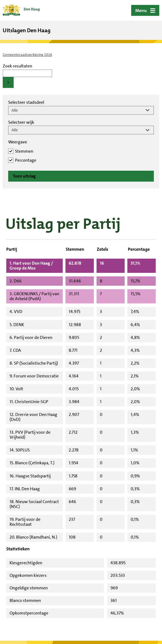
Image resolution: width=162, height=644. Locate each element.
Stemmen (24, 151)
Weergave (18, 142)
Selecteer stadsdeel (26, 102)
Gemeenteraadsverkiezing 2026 (27, 55)
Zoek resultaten (17, 66)
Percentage (26, 160)
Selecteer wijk (21, 122)
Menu (141, 11)
